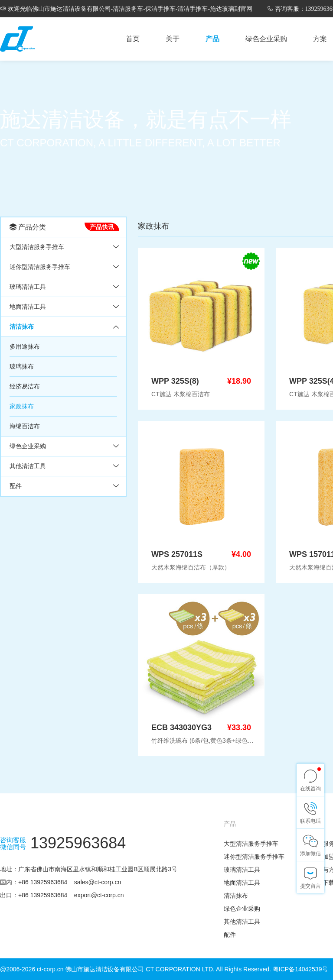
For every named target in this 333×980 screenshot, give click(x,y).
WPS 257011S (177, 554)
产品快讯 (102, 227)
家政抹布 (22, 406)
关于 (173, 39)
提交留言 (310, 886)
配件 (16, 486)
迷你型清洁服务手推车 (40, 267)
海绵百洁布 (25, 426)
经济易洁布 (25, 386)
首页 (133, 39)
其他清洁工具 (28, 466)
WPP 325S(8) (175, 381)
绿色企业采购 (266, 39)
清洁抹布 (22, 327)
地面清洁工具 (28, 307)
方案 (320, 39)
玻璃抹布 (22, 366)
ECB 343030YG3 (181, 728)
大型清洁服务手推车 (37, 247)
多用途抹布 (25, 346)
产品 (212, 39)
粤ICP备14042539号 (300, 969)
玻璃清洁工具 (28, 287)
